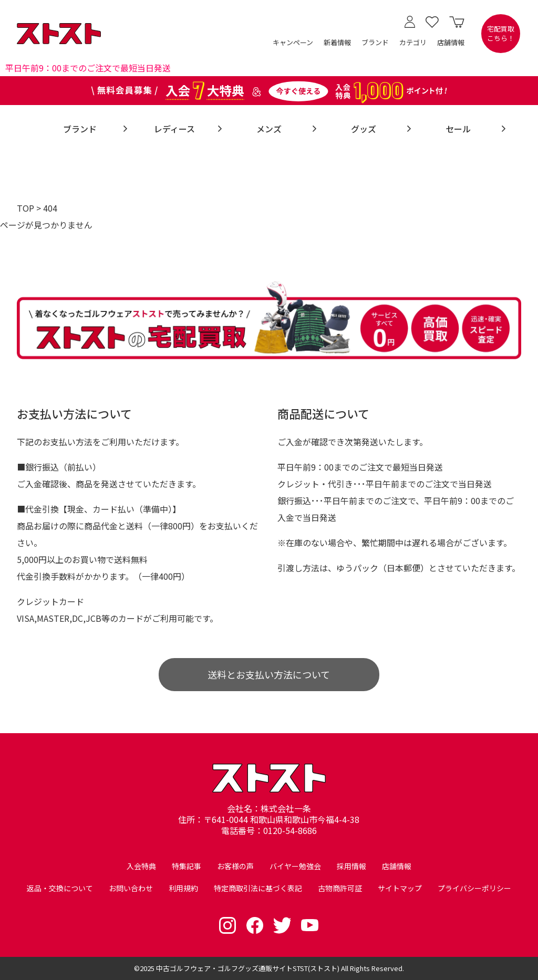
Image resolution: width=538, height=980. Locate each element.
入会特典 (141, 866)
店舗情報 (451, 42)
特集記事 (187, 866)
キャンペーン (293, 42)
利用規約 (183, 888)
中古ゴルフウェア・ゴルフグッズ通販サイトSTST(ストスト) (248, 968)
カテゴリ (413, 42)
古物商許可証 (340, 888)
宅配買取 (501, 34)
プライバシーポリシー (474, 888)
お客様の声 (235, 866)
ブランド (375, 42)
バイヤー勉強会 (295, 866)
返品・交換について (60, 888)
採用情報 (351, 866)
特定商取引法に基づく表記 (258, 888)
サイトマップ (400, 888)
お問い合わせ (131, 888)
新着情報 (337, 42)
